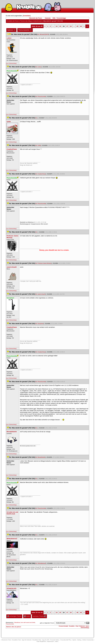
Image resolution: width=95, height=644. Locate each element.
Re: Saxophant (39, 324)
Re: (37, 118)
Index (27, 616)
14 (57, 26)
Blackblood (17, 622)
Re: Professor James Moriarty (43, 263)
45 (77, 26)
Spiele (74, 640)
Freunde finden (55, 640)
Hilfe (54, 18)
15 (60, 26)
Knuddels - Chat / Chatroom (77, 626)
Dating (79, 640)
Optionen (11, 30)
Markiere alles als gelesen (14, 627)
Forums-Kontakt (63, 626)
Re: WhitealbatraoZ (41, 563)
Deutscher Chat (6, 640)
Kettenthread (38, 21)
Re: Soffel (38, 145)
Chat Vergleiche (41, 641)
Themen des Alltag (26, 21)
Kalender (48, 18)
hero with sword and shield (28, 622)
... (53, 26)
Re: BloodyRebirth (40, 457)
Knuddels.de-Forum (13, 21)
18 (71, 26)
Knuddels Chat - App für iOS (41, 640)
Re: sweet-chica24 (40, 294)
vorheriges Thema (14, 616)
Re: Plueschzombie (41, 96)
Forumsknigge (61, 18)
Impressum (50, 641)
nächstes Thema (39, 616)
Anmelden (27, 16)
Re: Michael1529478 (43, 34)
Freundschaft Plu (66, 640)
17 (67, 26)
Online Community (88, 640)
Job (56, 641)
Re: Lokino (38, 67)
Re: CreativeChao (41, 174)
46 (81, 26)
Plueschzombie (10, 624)
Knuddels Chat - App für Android (22, 640)
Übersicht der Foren (35, 18)
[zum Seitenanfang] (11, 63)
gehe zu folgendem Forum (47, 623)
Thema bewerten (25, 30)
